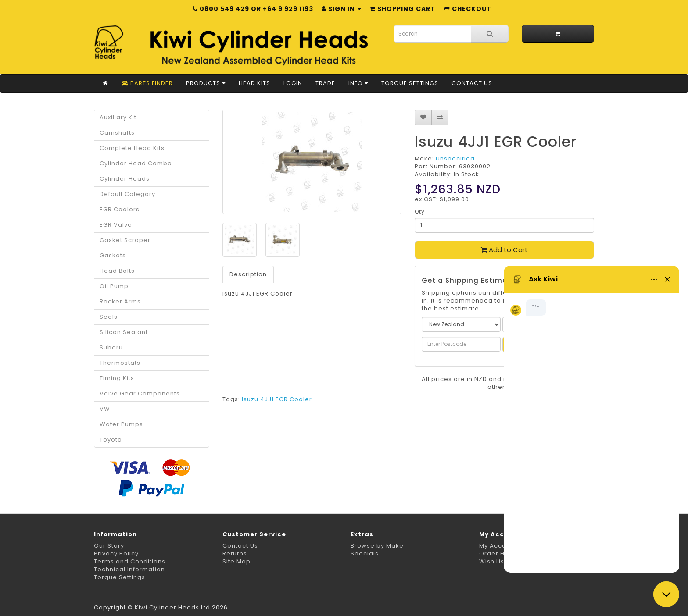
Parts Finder (147, 83)
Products (206, 83)
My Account (498, 546)
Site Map (236, 561)
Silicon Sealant (124, 332)
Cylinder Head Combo (136, 163)
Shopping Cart (402, 9)
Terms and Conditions (130, 561)
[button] (666, 594)
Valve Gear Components (140, 393)
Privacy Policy (116, 554)
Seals (109, 317)
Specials (365, 554)
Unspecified (455, 158)
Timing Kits (117, 378)
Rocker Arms (120, 301)
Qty (420, 212)
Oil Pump (114, 286)
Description (248, 274)
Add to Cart (504, 250)
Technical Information (129, 569)
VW (105, 409)
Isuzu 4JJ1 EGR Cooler (277, 399)
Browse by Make (377, 546)
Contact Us (472, 83)
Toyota (111, 440)
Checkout (468, 9)
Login (293, 83)
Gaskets (113, 255)
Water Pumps (121, 424)
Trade (325, 83)
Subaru (111, 347)
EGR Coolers (120, 209)
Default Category (127, 194)
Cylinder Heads (125, 179)
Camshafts (117, 133)
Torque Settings (410, 83)
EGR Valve (116, 225)
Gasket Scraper (125, 240)
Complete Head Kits (132, 148)
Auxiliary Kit (118, 117)
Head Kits (254, 83)
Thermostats (120, 363)
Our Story (109, 546)
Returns (235, 554)
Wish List (493, 561)
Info (358, 83)
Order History (501, 554)
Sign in (341, 9)
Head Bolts (117, 271)
